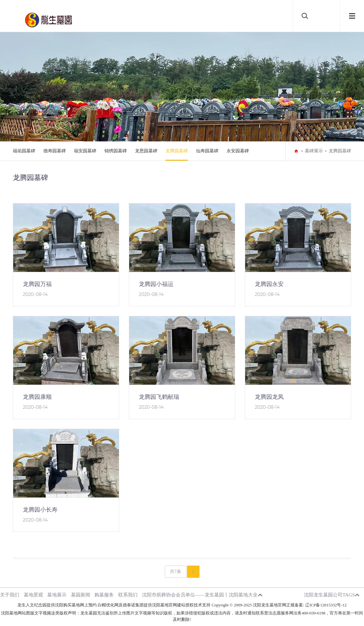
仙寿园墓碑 (207, 151)
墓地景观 (33, 595)
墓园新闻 (81, 595)
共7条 (176, 572)
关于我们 (10, 595)
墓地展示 (57, 595)
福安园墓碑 (85, 151)
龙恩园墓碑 (146, 151)
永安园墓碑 (238, 151)
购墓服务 (104, 595)
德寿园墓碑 (55, 151)
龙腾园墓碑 (177, 151)
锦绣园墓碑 (116, 151)
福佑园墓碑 (24, 151)
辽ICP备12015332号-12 (326, 605)
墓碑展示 (314, 151)
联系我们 (128, 595)
